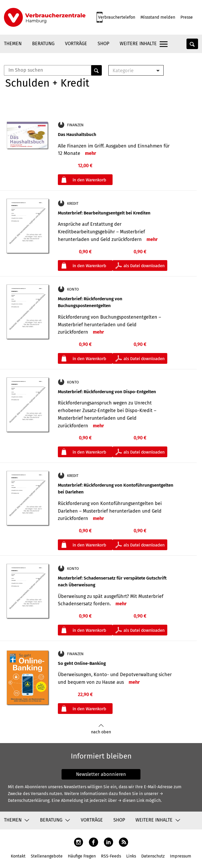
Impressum (181, 856)
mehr (90, 153)
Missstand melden (158, 17)
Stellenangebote (47, 856)
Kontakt (18, 856)
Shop (103, 44)
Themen (13, 44)
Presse (187, 17)
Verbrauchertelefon (117, 17)
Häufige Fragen (82, 856)
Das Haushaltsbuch (77, 135)
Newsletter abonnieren (101, 774)
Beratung (43, 44)
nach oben (101, 729)
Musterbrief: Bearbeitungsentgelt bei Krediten (104, 213)
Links (131, 856)
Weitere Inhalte (138, 44)
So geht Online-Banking (82, 663)
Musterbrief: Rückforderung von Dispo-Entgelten (107, 392)
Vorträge (76, 44)
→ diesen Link (131, 800)
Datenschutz (153, 856)
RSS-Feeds (111, 856)
